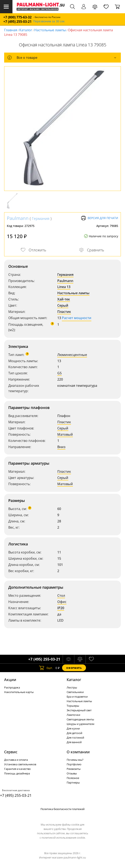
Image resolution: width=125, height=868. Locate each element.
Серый (63, 305)
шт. (46, 668)
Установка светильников (20, 764)
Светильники (75, 692)
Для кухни (73, 728)
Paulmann (18, 218)
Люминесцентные (72, 355)
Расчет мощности (77, 318)
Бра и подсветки (77, 697)
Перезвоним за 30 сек (49, 21)
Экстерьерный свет (79, 710)
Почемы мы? (75, 760)
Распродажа (12, 687)
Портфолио (74, 764)
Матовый (65, 434)
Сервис (11, 752)
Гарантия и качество (17, 769)
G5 (59, 373)
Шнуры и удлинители (80, 724)
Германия (41, 218)
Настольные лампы (50, 30)
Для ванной (74, 742)
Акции (10, 680)
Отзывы (72, 773)
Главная (11, 30)
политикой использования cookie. (64, 838)
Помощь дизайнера (17, 773)
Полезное (73, 778)
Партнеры (73, 782)
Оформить (74, 668)
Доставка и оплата (16, 760)
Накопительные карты (19, 692)
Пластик (64, 312)
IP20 (61, 608)
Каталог (26, 30)
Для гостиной (75, 738)
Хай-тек (64, 299)
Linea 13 (64, 287)
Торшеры (73, 706)
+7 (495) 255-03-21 (17, 22)
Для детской (74, 733)
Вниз (61, 447)
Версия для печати (100, 218)
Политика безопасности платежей (62, 809)
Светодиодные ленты (80, 719)
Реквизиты (74, 769)
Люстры (72, 687)
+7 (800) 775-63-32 (17, 17)
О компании (78, 752)
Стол (61, 596)
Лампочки (73, 715)
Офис (62, 602)
